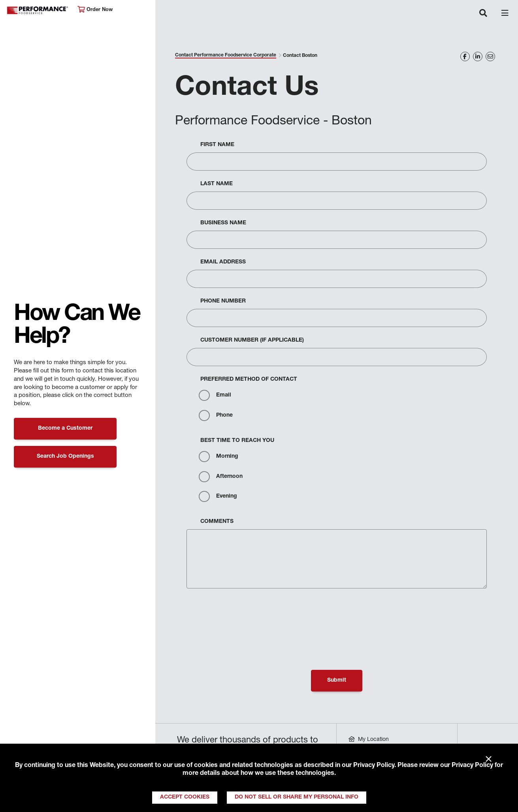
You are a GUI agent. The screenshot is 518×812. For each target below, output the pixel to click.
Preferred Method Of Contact (249, 380)
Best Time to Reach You (237, 441)
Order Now (95, 10)
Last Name (217, 184)
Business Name (223, 223)
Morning (219, 457)
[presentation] (247, 613)
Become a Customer (65, 429)
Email (215, 395)
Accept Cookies (185, 797)
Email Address (223, 262)
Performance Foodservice (38, 10)
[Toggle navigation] (483, 14)
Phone (216, 415)
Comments (217, 522)
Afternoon (221, 477)
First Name (217, 145)
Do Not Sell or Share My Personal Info (297, 797)
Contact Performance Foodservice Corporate (226, 55)
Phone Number (223, 301)
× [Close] (489, 759)
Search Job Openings (65, 457)
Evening (218, 496)
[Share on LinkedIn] (478, 56)
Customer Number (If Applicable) (252, 340)
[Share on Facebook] (465, 56)
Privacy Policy (374, 766)
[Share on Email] (490, 56)
